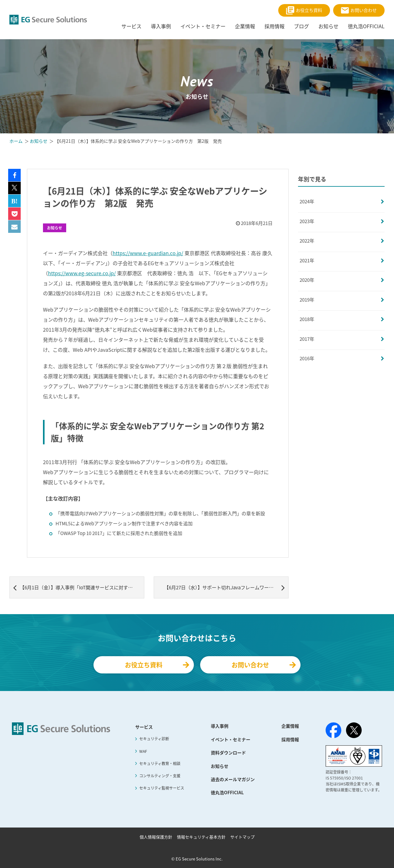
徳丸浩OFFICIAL (227, 792)
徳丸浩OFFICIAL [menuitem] (366, 26)
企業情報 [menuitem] (245, 26)
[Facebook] (333, 731)
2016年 (307, 358)
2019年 (307, 300)
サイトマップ (242, 837)
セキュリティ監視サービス (162, 788)
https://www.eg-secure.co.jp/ (82, 273)
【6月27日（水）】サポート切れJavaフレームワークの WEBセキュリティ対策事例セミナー (226, 587)
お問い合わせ (359, 10)
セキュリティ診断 (154, 739)
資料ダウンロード (228, 753)
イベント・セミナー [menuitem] (203, 26)
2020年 (307, 280)
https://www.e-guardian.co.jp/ (148, 253)
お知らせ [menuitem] (328, 26)
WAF (143, 751)
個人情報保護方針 (156, 837)
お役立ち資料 (304, 10)
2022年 (307, 241)
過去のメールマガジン (233, 779)
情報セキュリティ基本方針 (201, 837)
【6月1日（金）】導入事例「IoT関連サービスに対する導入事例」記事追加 (79, 587)
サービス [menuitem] (131, 26)
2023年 (307, 221)
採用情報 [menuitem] (274, 26)
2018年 (307, 319)
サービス (144, 727)
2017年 (307, 339)
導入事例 (220, 726)
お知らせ (55, 228)
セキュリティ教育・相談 (160, 764)
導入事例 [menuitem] (161, 26)
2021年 (307, 260)
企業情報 (290, 726)
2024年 (307, 201)
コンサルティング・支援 (160, 776)
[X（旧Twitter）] (354, 730)
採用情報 (290, 739)
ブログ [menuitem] (301, 26)
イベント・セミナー (231, 739)
